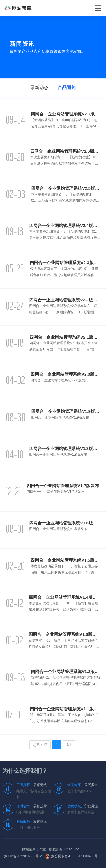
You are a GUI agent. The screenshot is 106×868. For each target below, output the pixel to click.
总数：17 (40, 745)
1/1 (69, 745)
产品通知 (67, 88)
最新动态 (39, 88)
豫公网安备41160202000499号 (72, 856)
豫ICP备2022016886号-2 (23, 856)
